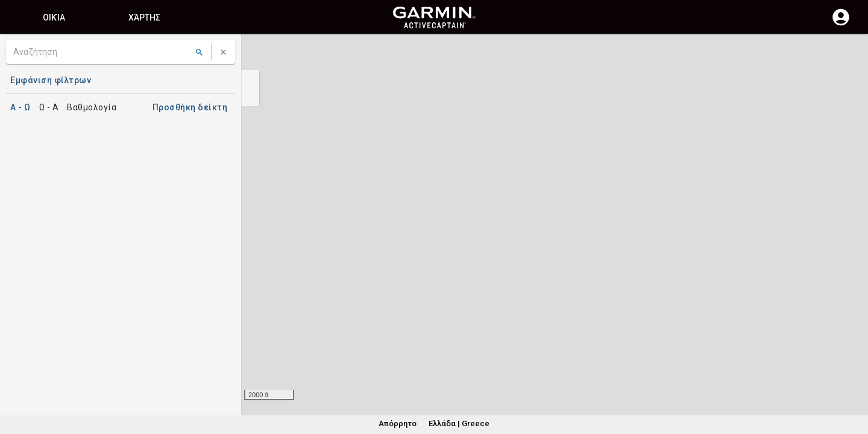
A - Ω (20, 107)
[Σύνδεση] (841, 24)
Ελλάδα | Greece (458, 423)
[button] (853, 379)
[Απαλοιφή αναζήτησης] (223, 52)
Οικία (55, 17)
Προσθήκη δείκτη (193, 107)
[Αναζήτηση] (102, 52)
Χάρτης (144, 17)
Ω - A (50, 107)
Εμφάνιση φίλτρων (48, 80)
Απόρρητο (399, 423)
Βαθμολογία (93, 107)
